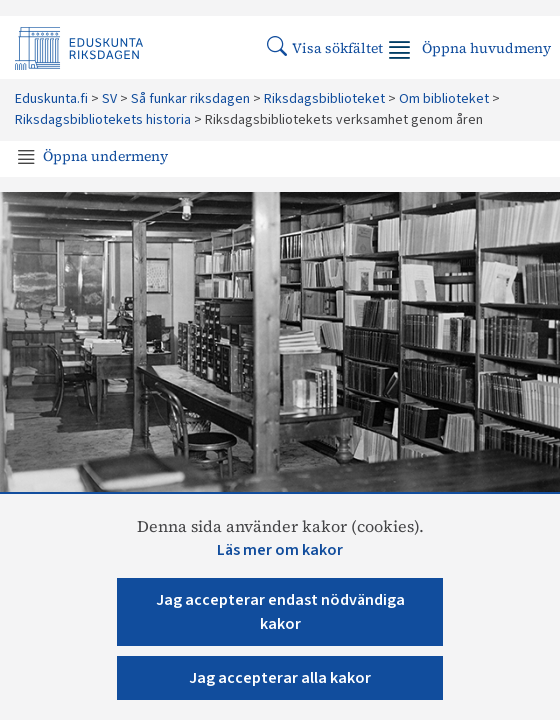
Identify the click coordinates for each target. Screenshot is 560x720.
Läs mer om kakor (280, 550)
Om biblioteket (444, 99)
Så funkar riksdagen (190, 99)
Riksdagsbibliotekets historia (103, 120)
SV (109, 99)
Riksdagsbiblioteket (324, 99)
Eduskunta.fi (51, 99)
